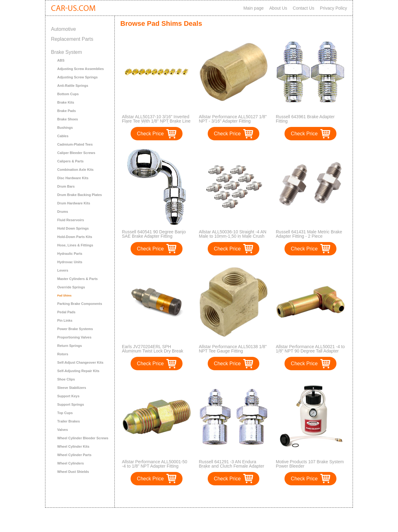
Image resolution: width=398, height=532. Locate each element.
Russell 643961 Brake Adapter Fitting (305, 119)
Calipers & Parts (70, 161)
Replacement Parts (72, 39)
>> (245, 496)
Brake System (67, 52)
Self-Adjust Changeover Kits (80, 362)
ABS (61, 60)
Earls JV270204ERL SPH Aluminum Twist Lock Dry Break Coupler (153, 351)
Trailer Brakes (69, 421)
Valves (62, 430)
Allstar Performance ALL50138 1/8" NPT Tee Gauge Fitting (233, 349)
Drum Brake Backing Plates (80, 195)
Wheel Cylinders (71, 463)
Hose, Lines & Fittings (75, 245)
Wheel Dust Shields (73, 472)
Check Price (150, 134)
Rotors (63, 354)
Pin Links (65, 320)
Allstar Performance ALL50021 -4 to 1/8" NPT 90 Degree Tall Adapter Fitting (310, 351)
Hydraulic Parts (70, 254)
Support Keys (68, 396)
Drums (63, 212)
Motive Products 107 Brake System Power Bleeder (310, 464)
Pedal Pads (66, 312)
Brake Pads (67, 111)
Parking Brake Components (80, 304)
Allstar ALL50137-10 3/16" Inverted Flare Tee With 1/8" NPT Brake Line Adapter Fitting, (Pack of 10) (156, 121)
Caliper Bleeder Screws (76, 153)
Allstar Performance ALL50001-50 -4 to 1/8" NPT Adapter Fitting (155, 464)
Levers (63, 270)
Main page (254, 8)
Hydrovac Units (70, 262)
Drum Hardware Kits (74, 203)
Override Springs (71, 287)
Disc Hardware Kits (73, 178)
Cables (63, 136)
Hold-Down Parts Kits (75, 237)
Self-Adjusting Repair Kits (78, 371)
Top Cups (65, 413)
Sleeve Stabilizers (72, 388)
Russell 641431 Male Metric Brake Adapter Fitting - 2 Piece (309, 234)
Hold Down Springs (73, 228)
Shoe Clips (66, 379)
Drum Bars (66, 186)
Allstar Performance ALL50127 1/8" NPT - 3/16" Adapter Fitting (233, 119)
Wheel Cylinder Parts (74, 455)
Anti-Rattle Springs (73, 86)
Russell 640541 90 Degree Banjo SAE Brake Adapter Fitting (154, 234)
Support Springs (71, 404)
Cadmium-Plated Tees (75, 144)
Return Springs (69, 346)
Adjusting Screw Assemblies (81, 69)
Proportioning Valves (74, 337)
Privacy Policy (333, 8)
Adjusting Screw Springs (77, 77)
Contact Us (304, 8)
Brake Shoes (68, 119)
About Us (278, 8)
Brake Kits (66, 102)
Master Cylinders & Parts (77, 279)
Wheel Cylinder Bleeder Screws (83, 438)
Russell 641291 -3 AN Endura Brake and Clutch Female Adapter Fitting (232, 466)
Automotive (63, 29)
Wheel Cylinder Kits (73, 446)
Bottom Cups (68, 94)
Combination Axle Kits (75, 170)
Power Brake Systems (75, 329)
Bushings (65, 128)
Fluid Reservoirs (71, 220)
